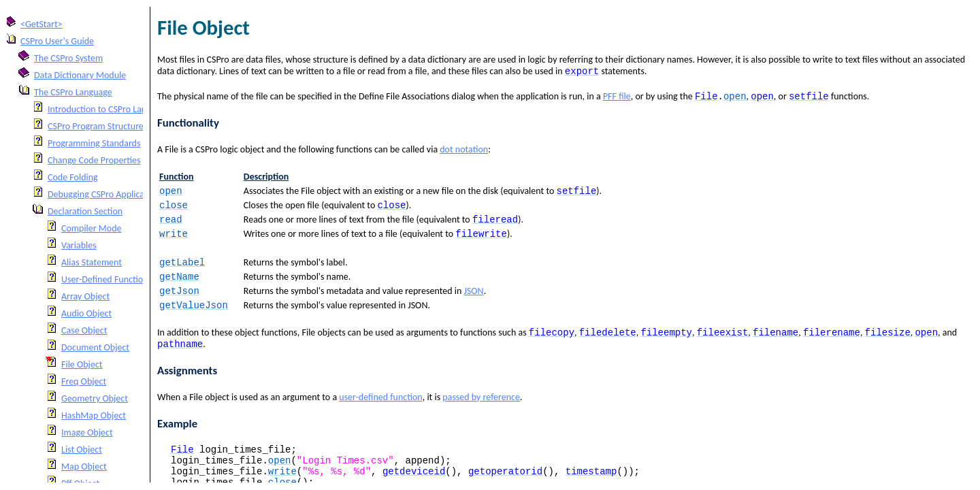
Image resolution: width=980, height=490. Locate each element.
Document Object (95, 347)
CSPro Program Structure (96, 126)
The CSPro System (68, 58)
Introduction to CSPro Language (109, 109)
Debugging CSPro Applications (105, 194)
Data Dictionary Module (80, 75)
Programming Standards (94, 143)
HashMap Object (94, 415)
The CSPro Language (73, 92)
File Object (82, 364)
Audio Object (86, 313)
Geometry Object (95, 398)
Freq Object (84, 381)
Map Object (84, 467)
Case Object (84, 330)
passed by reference (481, 413)
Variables (79, 245)
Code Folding (73, 177)
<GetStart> (42, 24)
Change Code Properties (94, 160)
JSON (473, 302)
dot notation (464, 152)
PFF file (617, 99)
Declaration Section (85, 211)
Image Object (87, 432)
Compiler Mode (92, 228)
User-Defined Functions (107, 279)
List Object (82, 450)
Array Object (85, 296)
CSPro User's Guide (57, 41)
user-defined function (380, 413)
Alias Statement (92, 262)
